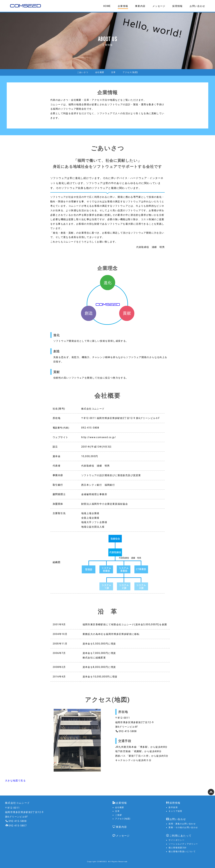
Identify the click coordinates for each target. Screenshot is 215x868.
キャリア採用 (175, 811)
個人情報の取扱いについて (182, 851)
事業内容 (140, 6)
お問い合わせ (197, 6)
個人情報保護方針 (178, 847)
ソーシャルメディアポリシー (183, 844)
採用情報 (177, 6)
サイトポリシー (176, 840)
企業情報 (123, 6)
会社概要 (99, 73)
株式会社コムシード (17, 803)
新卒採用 (173, 807)
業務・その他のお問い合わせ (183, 827)
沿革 (114, 73)
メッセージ (159, 6)
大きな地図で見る (15, 781)
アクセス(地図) (132, 73)
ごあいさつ (80, 73)
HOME (107, 6)
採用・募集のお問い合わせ (182, 823)
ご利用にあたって (179, 835)
